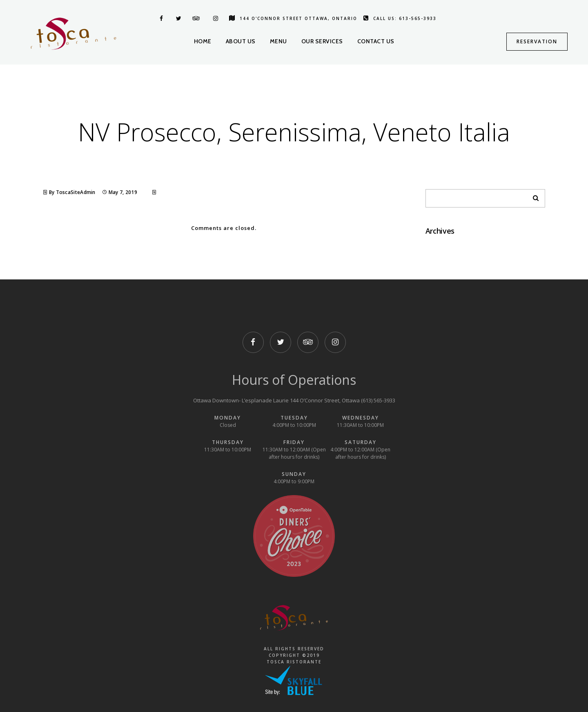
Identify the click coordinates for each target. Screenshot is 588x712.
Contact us (376, 41)
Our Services (322, 41)
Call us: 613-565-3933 (400, 18)
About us (241, 41)
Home (203, 41)
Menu (278, 41)
